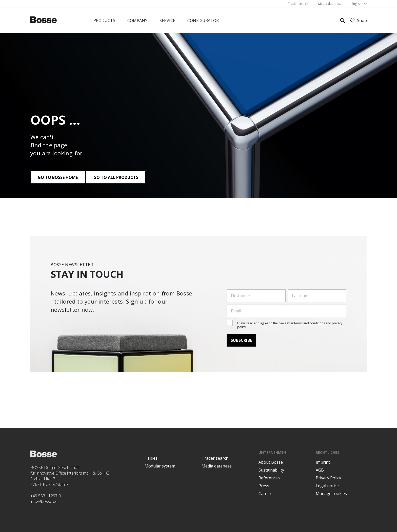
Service (167, 20)
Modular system (160, 466)
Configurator (203, 20)
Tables (151, 458)
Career (265, 494)
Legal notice (327, 486)
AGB (320, 470)
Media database (330, 4)
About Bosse (271, 462)
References (269, 478)
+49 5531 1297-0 (46, 496)
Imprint (323, 462)
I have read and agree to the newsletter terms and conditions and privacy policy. (290, 325)
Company (137, 20)
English (357, 4)
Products (104, 20)
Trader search (298, 4)
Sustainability (271, 470)
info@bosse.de (44, 501)
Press (264, 486)
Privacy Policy (328, 478)
